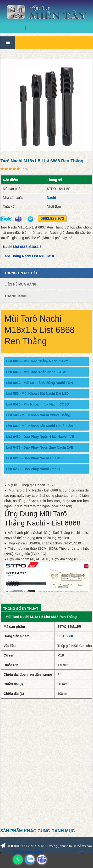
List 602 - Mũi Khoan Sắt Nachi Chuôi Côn (40, 426)
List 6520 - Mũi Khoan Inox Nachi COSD (38, 404)
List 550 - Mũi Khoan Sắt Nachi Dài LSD (38, 394)
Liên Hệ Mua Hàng (21, 284)
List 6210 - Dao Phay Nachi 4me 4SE (35, 458)
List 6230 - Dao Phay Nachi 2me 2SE (35, 469)
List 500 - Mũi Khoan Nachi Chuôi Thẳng (38, 415)
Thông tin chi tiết (21, 273)
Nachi (51, 198)
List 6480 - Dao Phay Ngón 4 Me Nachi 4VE (40, 437)
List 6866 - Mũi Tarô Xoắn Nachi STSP (36, 372)
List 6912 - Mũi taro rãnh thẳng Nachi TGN (40, 383)
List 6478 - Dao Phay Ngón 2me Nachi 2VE (40, 447)
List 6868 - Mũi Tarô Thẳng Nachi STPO (37, 361)
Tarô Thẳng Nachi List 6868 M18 (28, 256)
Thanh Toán (16, 296)
